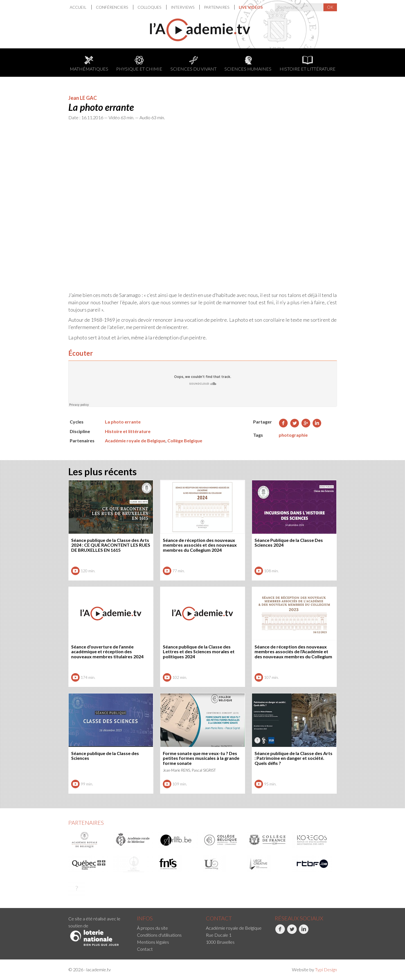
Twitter (292, 932)
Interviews (183, 7)
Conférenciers (112, 7)
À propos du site (152, 928)
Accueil (78, 7)
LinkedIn (304, 932)
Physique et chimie (139, 64)
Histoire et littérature (308, 64)
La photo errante (123, 422)
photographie (293, 435)
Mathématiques (89, 64)
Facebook (280, 932)
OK (330, 7)
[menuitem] (81, 7)
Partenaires (217, 7)
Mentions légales (153, 942)
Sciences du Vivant (193, 64)
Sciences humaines (248, 64)
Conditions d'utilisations (159, 935)
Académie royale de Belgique (135, 441)
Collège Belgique (185, 441)
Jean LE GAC (83, 98)
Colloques (150, 7)
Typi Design (326, 969)
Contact (145, 949)
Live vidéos (251, 7)
